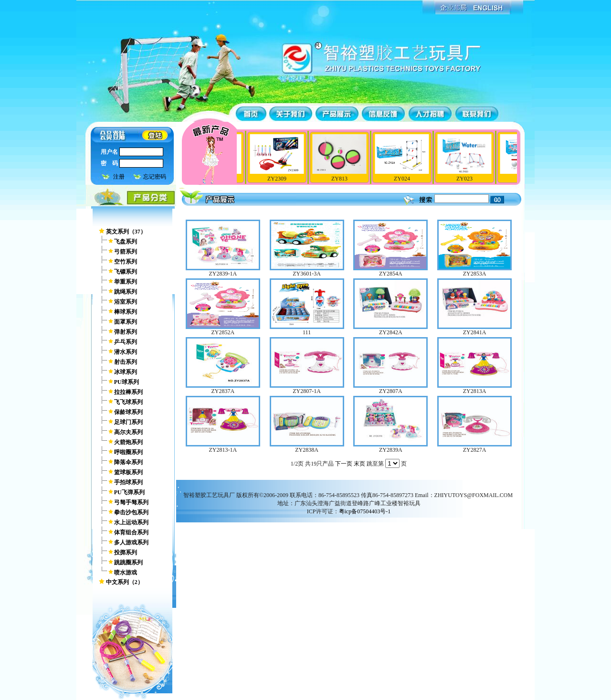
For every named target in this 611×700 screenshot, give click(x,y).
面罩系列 (126, 322)
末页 (359, 464)
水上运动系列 (131, 522)
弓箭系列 (126, 252)
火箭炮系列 (128, 442)
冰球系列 (126, 372)
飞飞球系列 (128, 402)
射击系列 (126, 362)
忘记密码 (155, 177)
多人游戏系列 (131, 542)
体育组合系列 (131, 532)
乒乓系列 (126, 342)
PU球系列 (126, 382)
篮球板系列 (128, 472)
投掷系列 (126, 552)
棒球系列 (126, 312)
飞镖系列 (126, 272)
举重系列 (126, 282)
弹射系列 (126, 332)
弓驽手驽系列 (131, 502)
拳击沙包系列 (131, 512)
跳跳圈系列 (128, 562)
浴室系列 (126, 302)
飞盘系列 (126, 242)
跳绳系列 (126, 292)
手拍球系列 (128, 482)
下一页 (344, 464)
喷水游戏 (126, 573)
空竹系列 (126, 262)
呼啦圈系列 (128, 452)
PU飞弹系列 (129, 492)
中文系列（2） (125, 582)
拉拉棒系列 (128, 392)
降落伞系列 (128, 462)
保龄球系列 (128, 412)
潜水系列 (126, 352)
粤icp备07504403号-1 (365, 511)
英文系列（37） (126, 232)
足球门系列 (128, 422)
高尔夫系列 (128, 432)
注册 (119, 177)
